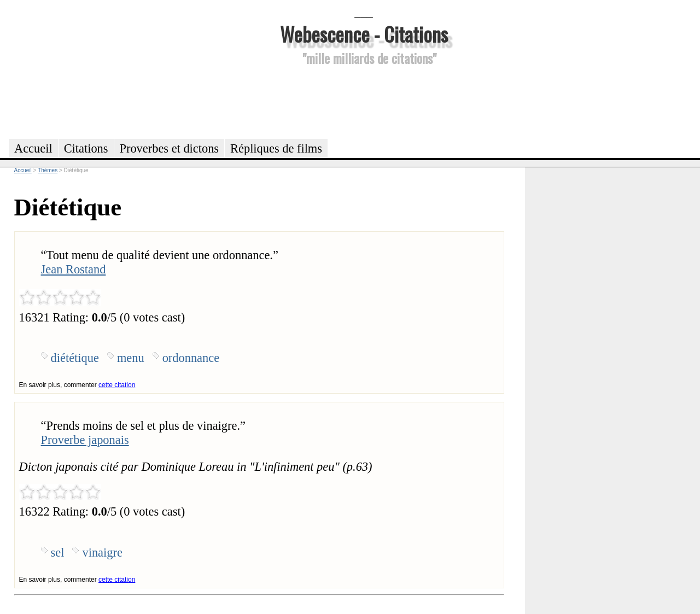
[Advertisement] (364, 101)
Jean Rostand (74, 269)
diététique (75, 358)
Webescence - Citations (364, 34)
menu (131, 358)
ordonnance (191, 358)
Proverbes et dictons (170, 148)
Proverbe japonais (85, 440)
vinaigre (102, 552)
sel (58, 552)
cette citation (117, 385)
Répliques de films (276, 148)
